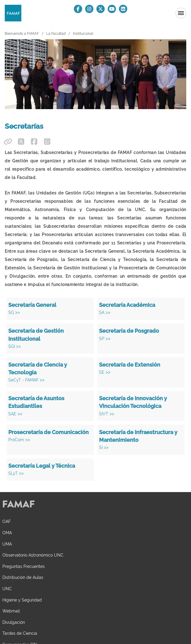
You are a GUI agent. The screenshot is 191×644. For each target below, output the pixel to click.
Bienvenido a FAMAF (22, 34)
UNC (7, 589)
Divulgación (14, 622)
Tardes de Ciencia (20, 633)
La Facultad (56, 34)
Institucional (83, 34)
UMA (7, 544)
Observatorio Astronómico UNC (33, 555)
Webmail (11, 611)
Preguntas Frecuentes (24, 566)
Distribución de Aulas (23, 577)
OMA (7, 533)
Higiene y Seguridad (22, 600)
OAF (7, 521)
